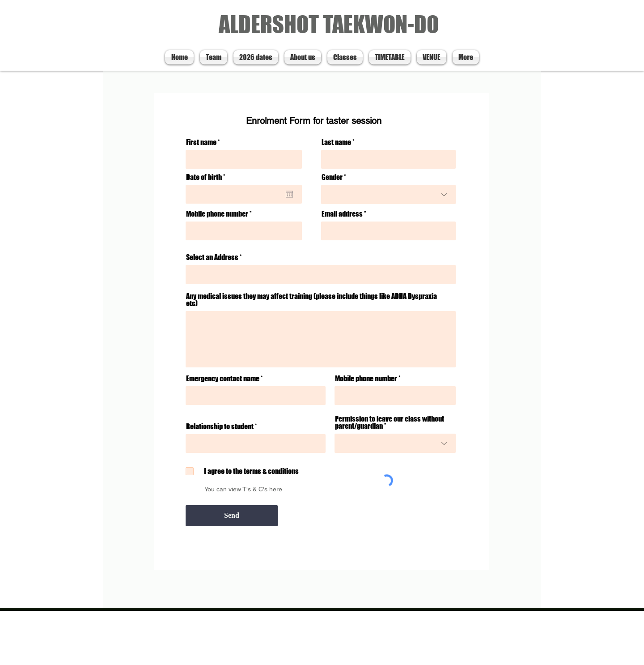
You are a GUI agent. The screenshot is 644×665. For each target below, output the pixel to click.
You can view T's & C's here (243, 489)
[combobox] (321, 275)
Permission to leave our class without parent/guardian (390, 422)
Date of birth (207, 177)
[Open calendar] (289, 194)
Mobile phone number (217, 214)
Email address (342, 214)
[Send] (232, 516)
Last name (336, 142)
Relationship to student (220, 426)
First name (201, 142)
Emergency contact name (223, 379)
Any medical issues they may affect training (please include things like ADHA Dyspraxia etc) (311, 300)
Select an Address (212, 257)
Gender (332, 177)
